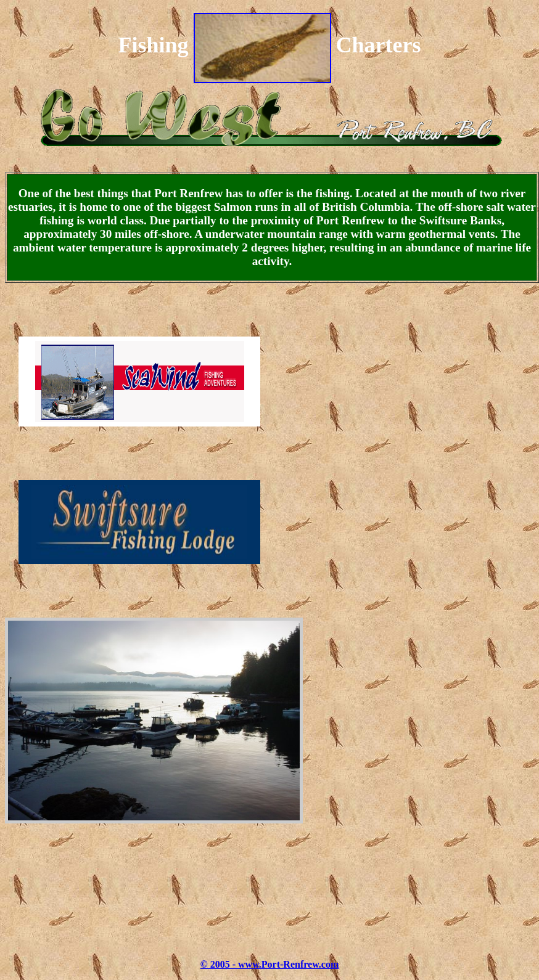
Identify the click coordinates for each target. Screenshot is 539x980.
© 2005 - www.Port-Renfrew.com (270, 964)
